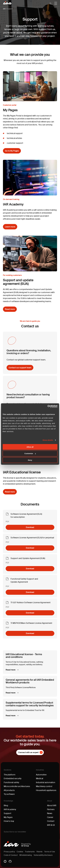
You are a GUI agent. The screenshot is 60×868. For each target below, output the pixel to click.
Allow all (30, 447)
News (50, 813)
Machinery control (44, 786)
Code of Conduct (11, 855)
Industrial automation (46, 782)
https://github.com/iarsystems (10, 861)
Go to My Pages (12, 151)
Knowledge (8, 801)
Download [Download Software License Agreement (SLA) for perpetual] (30, 548)
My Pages (8, 817)
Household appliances (46, 790)
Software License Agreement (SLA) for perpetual (32, 538)
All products (9, 790)
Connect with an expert (28, 752)
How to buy (9, 821)
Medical (40, 778)
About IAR (52, 805)
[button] (50, 3)
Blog (6, 805)
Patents (40, 852)
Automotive (41, 775)
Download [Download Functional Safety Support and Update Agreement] (30, 592)
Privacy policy (9, 852)
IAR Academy (10, 809)
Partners (51, 809)
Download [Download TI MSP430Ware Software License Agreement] (30, 633)
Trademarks (30, 852)
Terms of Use (50, 852)
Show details (48, 440)
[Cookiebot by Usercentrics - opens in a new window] (47, 406)
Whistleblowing (26, 855)
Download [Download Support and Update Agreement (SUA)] (30, 569)
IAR (4, 9)
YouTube (5, 861)
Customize (30, 453)
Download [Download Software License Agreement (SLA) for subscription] (30, 527)
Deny (30, 460)
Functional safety (11, 782)
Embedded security (13, 778)
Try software (9, 794)
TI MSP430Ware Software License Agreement (31, 623)
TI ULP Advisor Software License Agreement (31, 603)
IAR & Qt (51, 825)
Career (50, 817)
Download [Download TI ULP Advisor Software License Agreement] (30, 613)
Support (10, 9)
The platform (10, 775)
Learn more (10, 227)
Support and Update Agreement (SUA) (28, 558)
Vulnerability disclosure (43, 855)
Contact (51, 821)
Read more (10, 309)
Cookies (20, 852)
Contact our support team (20, 368)
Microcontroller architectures (17, 786)
